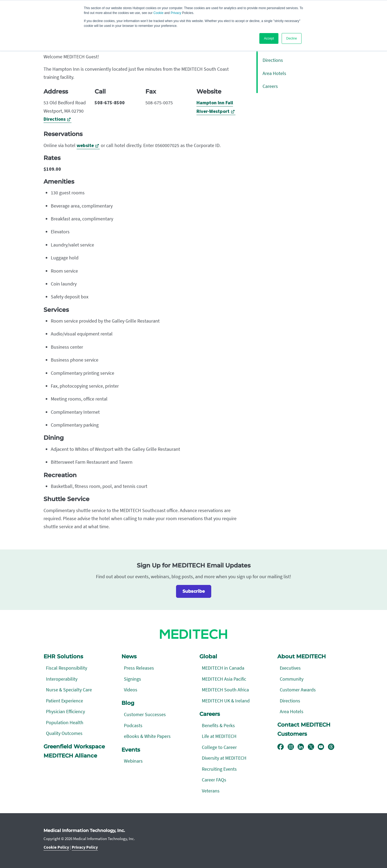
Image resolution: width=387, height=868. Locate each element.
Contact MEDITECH (304, 725)
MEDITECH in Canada (223, 668)
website (85, 146)
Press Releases (139, 668)
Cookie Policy (56, 847)
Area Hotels (274, 73)
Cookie (158, 13)
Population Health (65, 722)
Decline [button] (292, 38)
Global (208, 656)
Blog (128, 703)
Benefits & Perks (218, 725)
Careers (270, 86)
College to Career (219, 747)
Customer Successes (145, 714)
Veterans (211, 791)
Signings (132, 679)
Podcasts (133, 725)
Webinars (133, 761)
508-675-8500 (110, 103)
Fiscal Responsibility (67, 668)
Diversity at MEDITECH (224, 758)
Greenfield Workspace (74, 746)
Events (131, 750)
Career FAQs (214, 780)
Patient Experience (64, 701)
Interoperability (62, 679)
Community (292, 679)
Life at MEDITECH (219, 736)
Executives (290, 668)
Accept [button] (269, 38)
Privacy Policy (85, 847)
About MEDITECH (302, 656)
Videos (131, 690)
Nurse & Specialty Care (69, 690)
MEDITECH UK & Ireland (226, 701)
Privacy (176, 13)
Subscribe (194, 591)
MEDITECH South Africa (225, 690)
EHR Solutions (63, 656)
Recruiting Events (219, 769)
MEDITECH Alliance (70, 756)
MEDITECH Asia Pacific (224, 679)
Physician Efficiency (65, 711)
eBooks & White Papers (147, 736)
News (129, 656)
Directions (55, 119)
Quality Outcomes (64, 733)
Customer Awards (298, 690)
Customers (292, 734)
